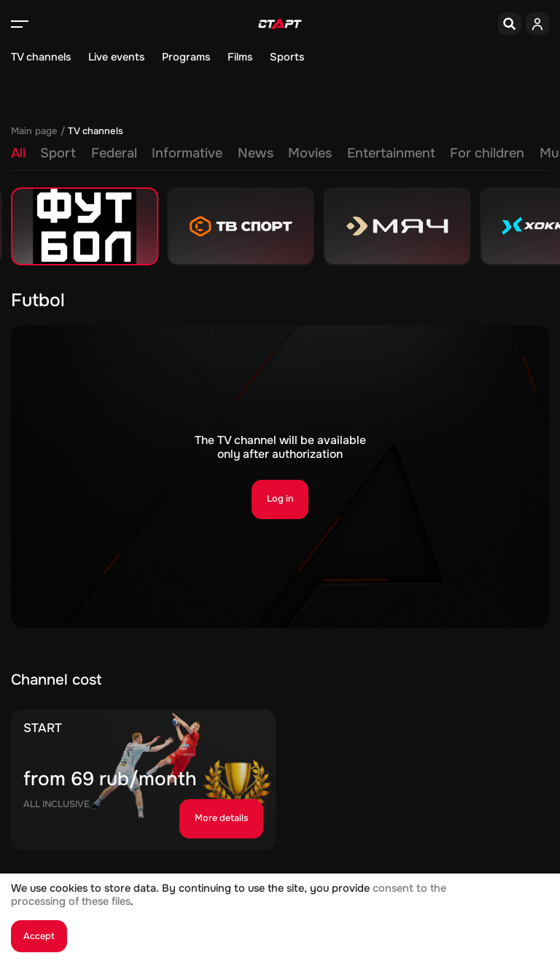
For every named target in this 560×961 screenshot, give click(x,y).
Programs (186, 57)
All (18, 153)
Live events (116, 57)
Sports (287, 57)
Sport (58, 153)
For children (487, 153)
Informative (187, 153)
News (256, 153)
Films (240, 57)
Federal (114, 153)
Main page (34, 131)
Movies (310, 153)
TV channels (41, 57)
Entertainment (391, 153)
